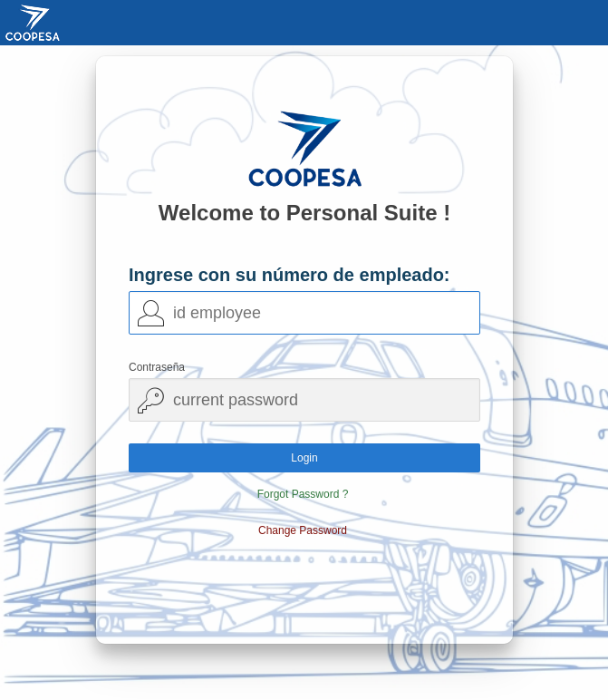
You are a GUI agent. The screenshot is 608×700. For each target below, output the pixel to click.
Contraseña (157, 367)
